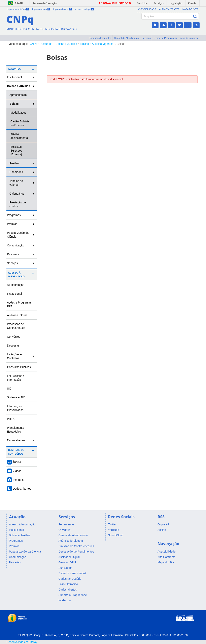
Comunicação (16, 245)
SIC (9, 389)
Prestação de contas (18, 204)
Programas (14, 215)
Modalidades (18, 113)
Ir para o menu (41, 9)
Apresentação (18, 95)
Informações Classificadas (15, 408)
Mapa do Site (190, 9)
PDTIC (11, 419)
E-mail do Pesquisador (165, 38)
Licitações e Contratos (14, 356)
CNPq (33, 44)
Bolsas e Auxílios (66, 44)
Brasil (19, 3)
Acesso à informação (45, 3)
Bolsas (121, 44)
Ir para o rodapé (84, 9)
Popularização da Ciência (18, 235)
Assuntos (46, 44)
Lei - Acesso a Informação (16, 378)
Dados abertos (16, 440)
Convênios (14, 337)
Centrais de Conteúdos (16, 452)
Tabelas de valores (16, 183)
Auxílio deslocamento (19, 136)
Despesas (13, 346)
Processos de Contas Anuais (16, 326)
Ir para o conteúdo (18, 9)
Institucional (14, 77)
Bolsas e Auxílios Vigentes (97, 44)
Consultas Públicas (19, 367)
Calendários (17, 194)
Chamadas (16, 172)
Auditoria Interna (17, 315)
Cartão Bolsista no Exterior (20, 123)
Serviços (146, 38)
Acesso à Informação (16, 275)
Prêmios (12, 224)
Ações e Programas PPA (19, 304)
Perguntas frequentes (100, 38)
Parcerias (13, 254)
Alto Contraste (169, 9)
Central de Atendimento (126, 38)
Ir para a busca (62, 9)
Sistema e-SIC (16, 397)
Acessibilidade (147, 9)
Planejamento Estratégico (16, 430)
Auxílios (14, 163)
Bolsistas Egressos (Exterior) (16, 151)
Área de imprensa (189, 38)
